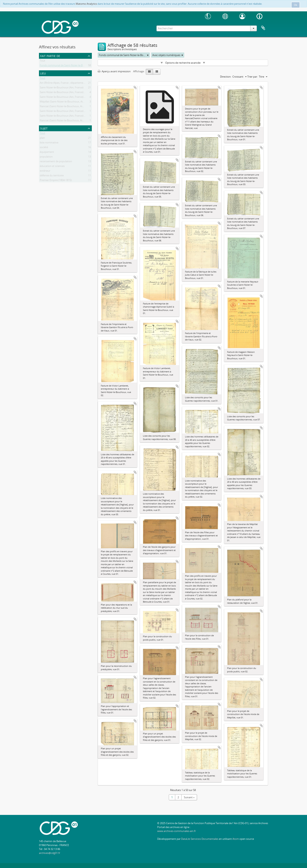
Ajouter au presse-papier (135, 88)
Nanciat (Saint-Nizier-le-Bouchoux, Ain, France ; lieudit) (71, 107)
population (46, 157)
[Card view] (149, 72)
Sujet (44, 128)
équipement (47, 153)
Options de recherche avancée (183, 63)
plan (42, 138)
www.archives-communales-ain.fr (177, 831)
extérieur (45, 171)
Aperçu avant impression (114, 71)
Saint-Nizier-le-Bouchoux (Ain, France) (62, 88)
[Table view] (157, 72)
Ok (296, 5)
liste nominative (49, 143)
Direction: (226, 77)
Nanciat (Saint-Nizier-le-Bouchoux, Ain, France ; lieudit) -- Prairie (76, 121)
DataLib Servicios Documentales (200, 839)
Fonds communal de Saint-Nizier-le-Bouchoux (66, 66)
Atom (236, 839)
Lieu (43, 73)
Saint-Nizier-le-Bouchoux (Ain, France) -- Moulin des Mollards (75, 98)
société (44, 148)
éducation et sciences (52, 167)
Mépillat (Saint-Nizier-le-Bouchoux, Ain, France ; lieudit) (71, 102)
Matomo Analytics (86, 4)
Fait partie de (50, 56)
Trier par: (252, 77)
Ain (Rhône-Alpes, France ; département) (63, 83)
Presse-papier (263, 28)
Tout (42, 61)
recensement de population (56, 162)
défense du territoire (52, 176)
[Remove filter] (148, 55)
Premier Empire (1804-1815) (56, 181)
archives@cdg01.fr (50, 853)
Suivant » (189, 797)
